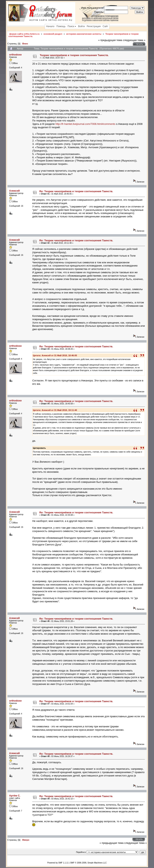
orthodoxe (15, 55)
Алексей (14, 191)
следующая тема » (134, 40)
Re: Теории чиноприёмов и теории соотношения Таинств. (76, 191)
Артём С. (15, 796)
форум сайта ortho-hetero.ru (24, 34)
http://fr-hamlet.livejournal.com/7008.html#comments (85, 124)
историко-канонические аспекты (84, 34)
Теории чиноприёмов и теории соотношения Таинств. (74, 55)
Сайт (105, 26)
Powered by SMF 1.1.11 (58, 863)
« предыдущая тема (110, 40)
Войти (82, 26)
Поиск (72, 26)
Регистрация (94, 26)
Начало (50, 26)
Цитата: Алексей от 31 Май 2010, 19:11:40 (55, 410)
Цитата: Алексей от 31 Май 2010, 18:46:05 (55, 355)
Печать (139, 44)
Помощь (61, 26)
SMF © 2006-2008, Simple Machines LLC (88, 863)
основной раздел (53, 34)
